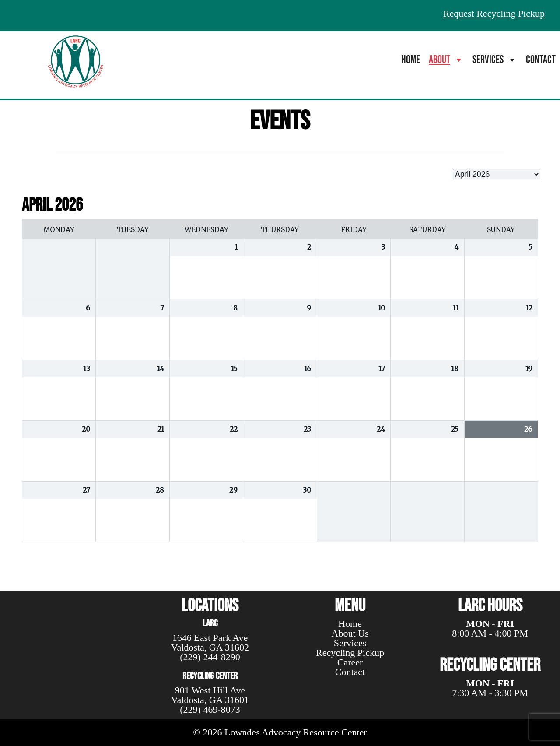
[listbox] (497, 174)
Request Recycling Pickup (494, 13)
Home (411, 60)
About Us (350, 633)
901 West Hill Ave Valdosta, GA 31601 (210, 695)
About (446, 60)
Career (350, 662)
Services (495, 60)
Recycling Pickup (350, 653)
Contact (541, 60)
